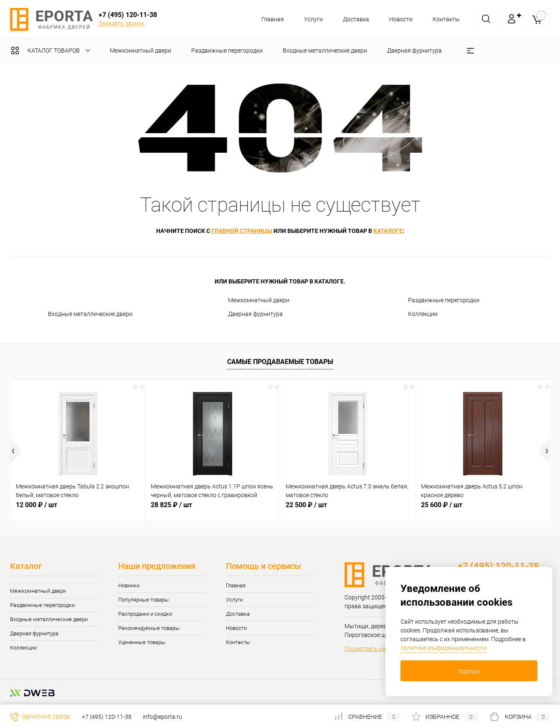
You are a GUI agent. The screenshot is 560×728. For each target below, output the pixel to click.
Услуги (310, 19)
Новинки (129, 585)
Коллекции (423, 314)
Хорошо (469, 671)
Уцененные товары (142, 642)
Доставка (353, 19)
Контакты (446, 19)
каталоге (388, 231)
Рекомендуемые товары (149, 628)
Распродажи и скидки (145, 614)
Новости (400, 19)
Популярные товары (143, 600)
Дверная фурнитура (255, 314)
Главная (268, 19)
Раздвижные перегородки (444, 300)
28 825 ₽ (171, 505)
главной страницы (242, 231)
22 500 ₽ (306, 505)
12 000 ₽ (37, 505)
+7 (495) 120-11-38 (107, 717)
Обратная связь (40, 717)
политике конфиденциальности (443, 648)
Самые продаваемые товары (280, 362)
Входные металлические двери (90, 314)
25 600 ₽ (442, 505)
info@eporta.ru (162, 717)
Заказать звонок (122, 23)
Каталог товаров (52, 51)
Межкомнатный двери (259, 300)
